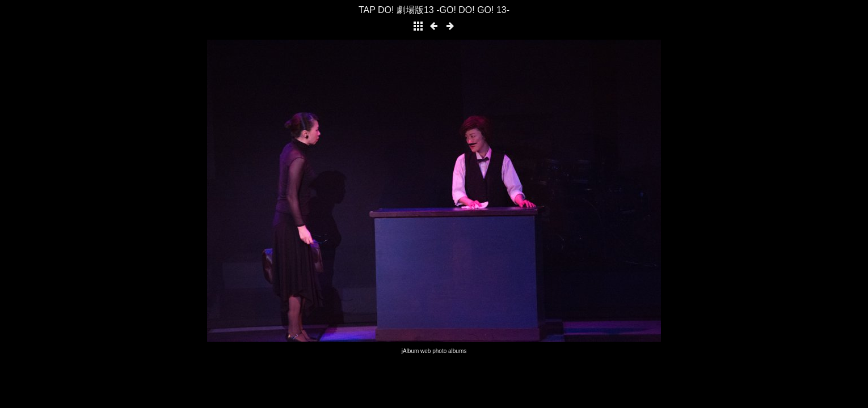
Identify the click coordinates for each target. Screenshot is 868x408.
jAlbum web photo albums (434, 351)
